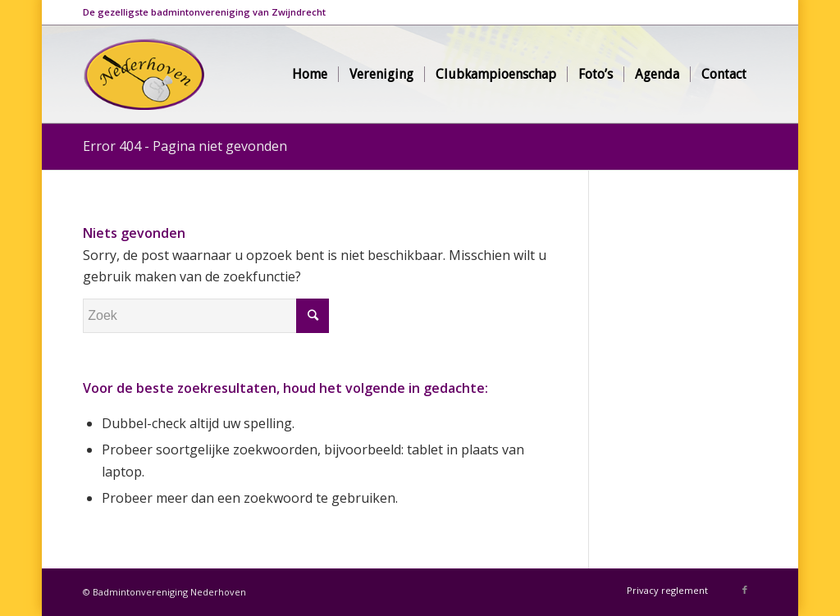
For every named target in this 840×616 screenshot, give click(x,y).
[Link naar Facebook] (745, 590)
